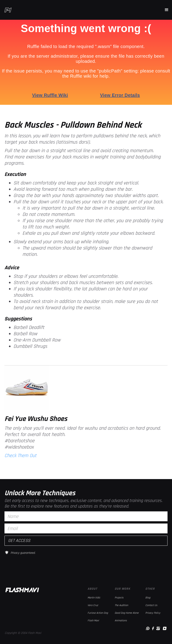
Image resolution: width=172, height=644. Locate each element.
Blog (148, 598)
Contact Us (151, 605)
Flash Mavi (93, 621)
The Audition (121, 605)
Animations (121, 621)
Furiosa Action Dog (98, 613)
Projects (119, 598)
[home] (8, 10)
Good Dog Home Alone (127, 613)
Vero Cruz (93, 605)
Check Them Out (20, 456)
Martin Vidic (94, 598)
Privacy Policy (153, 613)
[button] (167, 10)
